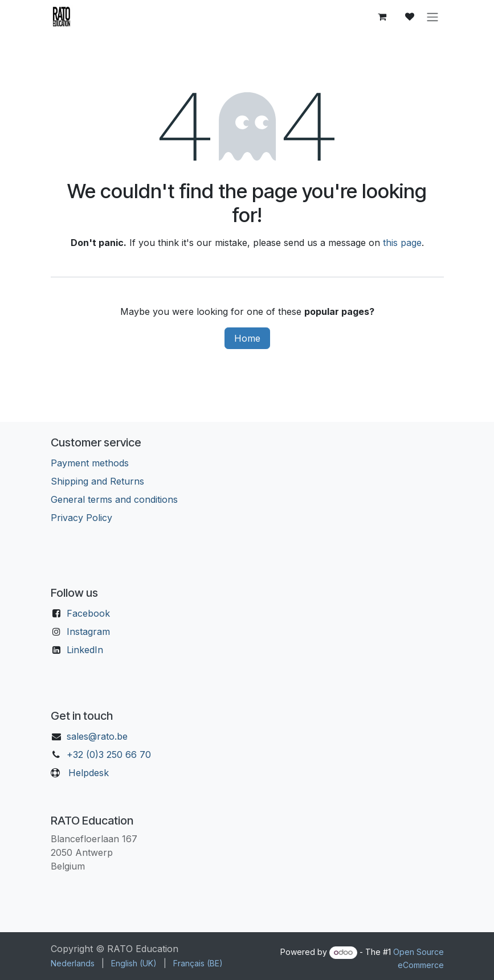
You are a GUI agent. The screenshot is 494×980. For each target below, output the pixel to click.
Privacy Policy (81, 518)
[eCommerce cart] (382, 17)
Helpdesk (89, 773)
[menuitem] (73, 963)
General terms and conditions (114, 499)
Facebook (88, 613)
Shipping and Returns (97, 481)
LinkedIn (85, 650)
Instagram (88, 632)
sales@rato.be (97, 736)
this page (402, 243)
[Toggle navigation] (432, 17)
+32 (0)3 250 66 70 (109, 755)
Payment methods (90, 463)
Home (247, 338)
